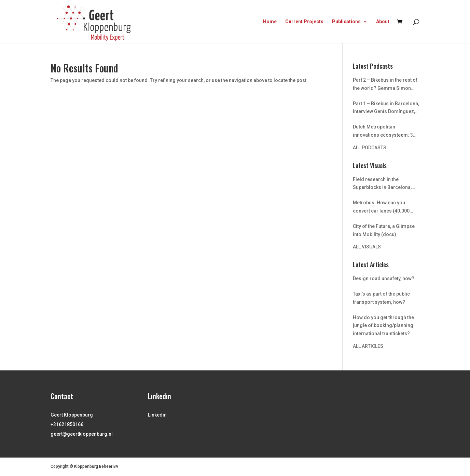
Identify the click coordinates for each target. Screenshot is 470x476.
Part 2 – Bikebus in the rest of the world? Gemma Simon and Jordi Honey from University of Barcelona (385, 85)
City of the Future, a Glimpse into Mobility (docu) (384, 230)
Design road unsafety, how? (384, 278)
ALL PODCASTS (370, 148)
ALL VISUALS (367, 247)
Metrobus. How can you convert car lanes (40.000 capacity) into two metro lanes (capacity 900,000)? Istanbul (381, 208)
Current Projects (304, 22)
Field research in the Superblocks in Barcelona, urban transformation (382, 184)
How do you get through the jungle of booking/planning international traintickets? (383, 326)
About (383, 22)
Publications (346, 22)
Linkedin (157, 415)
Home (270, 22)
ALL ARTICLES (368, 346)
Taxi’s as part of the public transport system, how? (381, 298)
